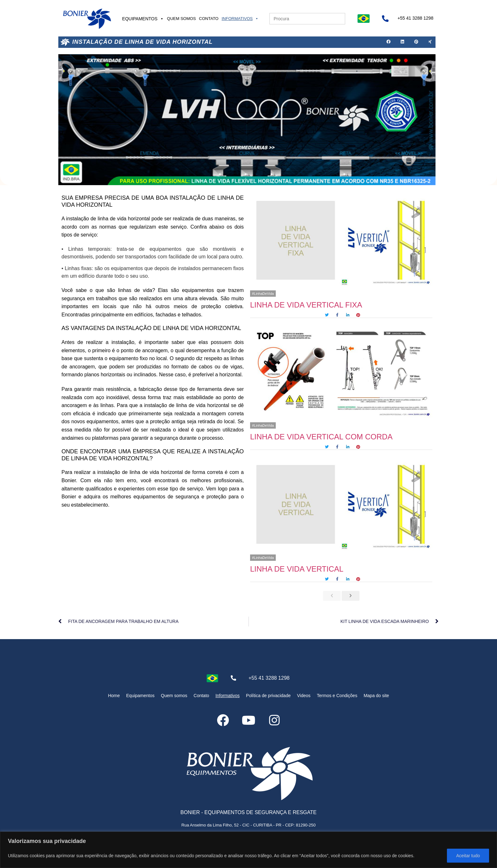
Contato (209, 19)
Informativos (240, 19)
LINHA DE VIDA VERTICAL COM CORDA (321, 437)
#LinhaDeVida (263, 294)
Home (114, 696)
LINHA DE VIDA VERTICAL (297, 569)
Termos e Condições (337, 696)
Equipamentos (143, 19)
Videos (304, 696)
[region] (248, 850)
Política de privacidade (268, 696)
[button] (389, 42)
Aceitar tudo (468, 856)
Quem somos (181, 19)
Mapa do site (376, 696)
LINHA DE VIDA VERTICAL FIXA (306, 305)
